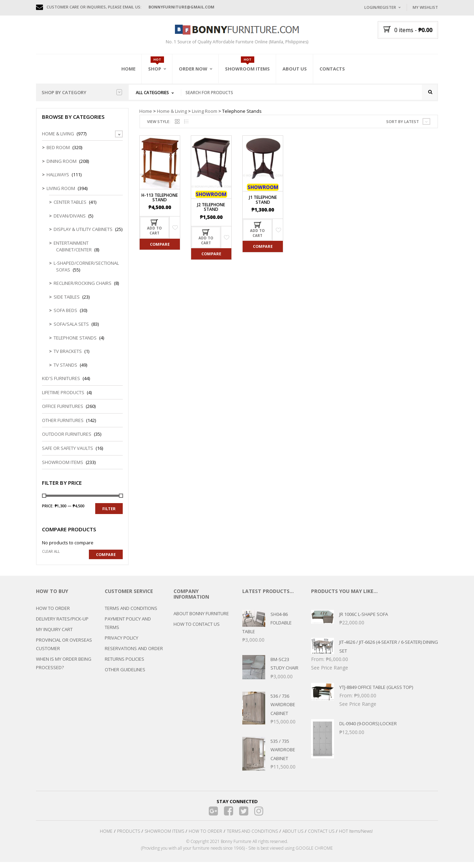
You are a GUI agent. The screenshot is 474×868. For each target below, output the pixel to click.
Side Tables (67, 302)
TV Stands (65, 371)
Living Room (205, 117)
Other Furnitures (63, 426)
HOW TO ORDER (53, 614)
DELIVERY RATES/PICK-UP (62, 624)
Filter (109, 514)
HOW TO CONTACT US (197, 630)
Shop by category (82, 92)
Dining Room (62, 167)
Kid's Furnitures (61, 384)
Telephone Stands (75, 343)
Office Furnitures (63, 412)
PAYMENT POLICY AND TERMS (128, 629)
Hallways (58, 181)
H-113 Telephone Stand (160, 203)
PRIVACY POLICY (121, 643)
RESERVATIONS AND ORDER (134, 654)
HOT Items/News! (356, 837)
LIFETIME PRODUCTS (63, 398)
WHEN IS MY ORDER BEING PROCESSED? (64, 669)
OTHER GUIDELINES (125, 675)
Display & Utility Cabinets (83, 235)
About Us (295, 69)
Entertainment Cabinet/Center (73, 252)
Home (128, 69)
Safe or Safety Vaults (68, 454)
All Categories (152, 93)
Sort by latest (403, 127)
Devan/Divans (70, 221)
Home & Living (172, 117)
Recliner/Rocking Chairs (83, 289)
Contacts (332, 69)
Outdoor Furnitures (67, 440)
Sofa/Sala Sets (71, 330)
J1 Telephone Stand (263, 206)
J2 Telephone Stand (211, 213)
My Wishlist (425, 7)
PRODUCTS (129, 837)
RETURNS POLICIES (124, 665)
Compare (160, 250)
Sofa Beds (65, 316)
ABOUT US (293, 837)
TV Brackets (68, 357)
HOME (106, 837)
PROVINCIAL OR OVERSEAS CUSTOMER (64, 650)
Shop (155, 69)
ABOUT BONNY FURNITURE (201, 619)
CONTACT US (321, 837)
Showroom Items (247, 69)
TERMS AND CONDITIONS (131, 614)
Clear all (51, 557)
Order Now (193, 69)
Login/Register (380, 7)
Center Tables (70, 208)
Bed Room (58, 153)
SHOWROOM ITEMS (164, 837)
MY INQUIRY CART (54, 635)
